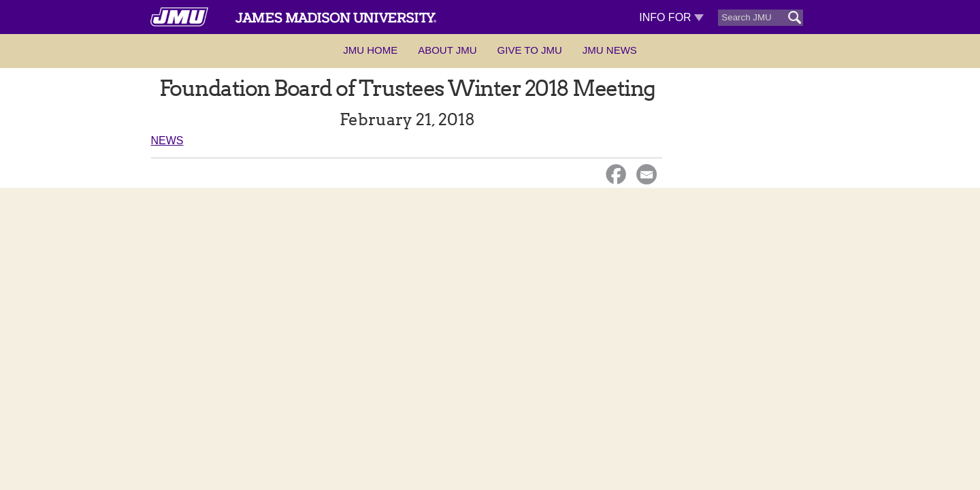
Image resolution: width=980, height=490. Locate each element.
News (167, 141)
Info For (671, 17)
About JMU (447, 50)
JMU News (610, 50)
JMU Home (370, 50)
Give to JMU (530, 50)
